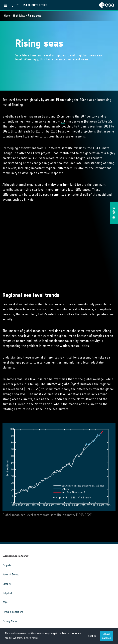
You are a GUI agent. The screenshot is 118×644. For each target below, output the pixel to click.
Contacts (7, 584)
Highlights (19, 16)
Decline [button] (92, 636)
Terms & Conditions (13, 612)
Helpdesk (7, 593)
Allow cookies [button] (107, 636)
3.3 (63, 121)
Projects (7, 565)
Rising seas (35, 16)
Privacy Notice (10, 621)
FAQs (5, 602)
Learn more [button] (31, 638)
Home (7, 16)
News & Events (11, 575)
